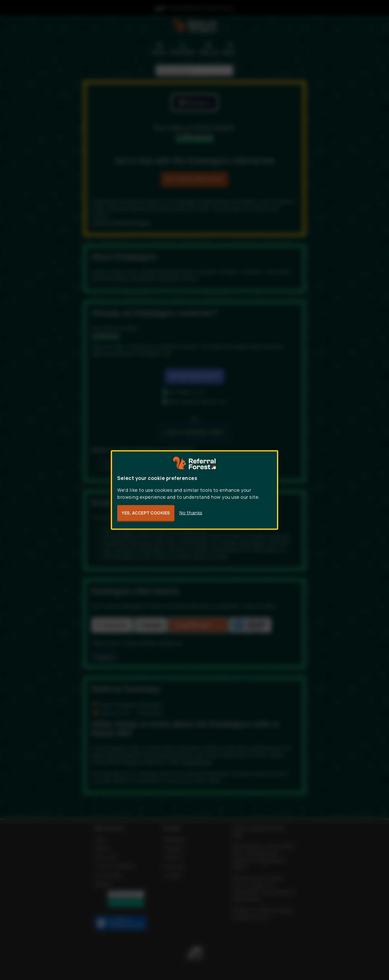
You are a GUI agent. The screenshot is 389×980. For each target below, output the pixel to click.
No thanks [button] (191, 513)
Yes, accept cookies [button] (146, 513)
